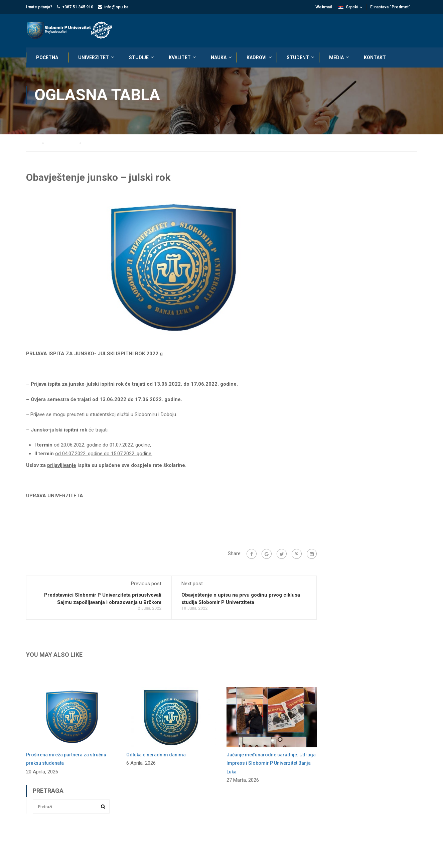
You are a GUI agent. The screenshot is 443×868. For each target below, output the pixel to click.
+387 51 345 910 (78, 7)
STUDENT (298, 58)
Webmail (324, 7)
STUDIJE (139, 58)
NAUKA (219, 58)
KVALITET (180, 58)
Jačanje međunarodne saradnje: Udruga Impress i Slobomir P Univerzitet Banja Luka (271, 766)
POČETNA (47, 58)
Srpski (348, 7)
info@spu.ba (116, 7)
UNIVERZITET (94, 58)
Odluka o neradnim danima (156, 757)
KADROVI (257, 58)
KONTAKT (375, 58)
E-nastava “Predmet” (390, 7)
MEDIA (336, 58)
